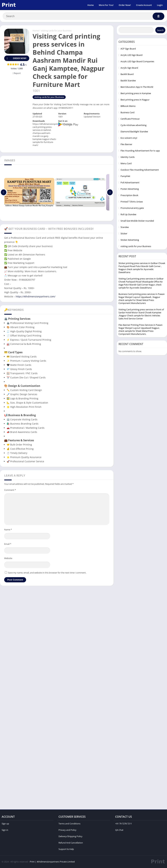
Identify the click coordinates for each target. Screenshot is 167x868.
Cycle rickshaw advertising (133, 126)
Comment (10, 490)
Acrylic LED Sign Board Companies (137, 62)
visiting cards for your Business (56, 31)
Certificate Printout (130, 119)
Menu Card (126, 164)
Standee (125, 228)
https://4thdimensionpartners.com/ (36, 297)
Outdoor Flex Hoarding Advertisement (140, 170)
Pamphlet (125, 177)
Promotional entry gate (132, 208)
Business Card (127, 113)
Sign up (5, 824)
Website (8, 559)
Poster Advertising (130, 189)
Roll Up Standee (128, 215)
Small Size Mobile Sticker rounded (137, 221)
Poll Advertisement (130, 183)
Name (8, 530)
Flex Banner (126, 145)
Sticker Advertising (130, 240)
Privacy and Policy (67, 830)
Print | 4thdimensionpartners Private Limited (52, 862)
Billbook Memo (128, 107)
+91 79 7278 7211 (124, 824)
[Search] (83, 16)
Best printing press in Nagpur (135, 100)
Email (8, 544)
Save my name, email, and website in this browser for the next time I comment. (47, 573)
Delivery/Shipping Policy (70, 837)
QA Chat (119, 830)
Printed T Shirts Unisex (132, 202)
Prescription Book (129, 196)
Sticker (124, 234)
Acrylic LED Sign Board (131, 56)
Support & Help (66, 850)
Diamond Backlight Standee (134, 132)
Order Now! (125, 5)
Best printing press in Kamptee (136, 94)
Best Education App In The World (137, 87)
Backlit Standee (128, 81)
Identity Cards (128, 157)
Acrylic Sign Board (129, 68)
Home (91, 5)
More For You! (106, 5)
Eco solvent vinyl (129, 138)
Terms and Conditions (69, 824)
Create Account (144, 5)
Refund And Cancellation (71, 843)
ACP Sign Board (128, 49)
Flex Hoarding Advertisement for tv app (140, 151)
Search (160, 31)
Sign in (5, 830)
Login (160, 5)
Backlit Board (127, 75)
